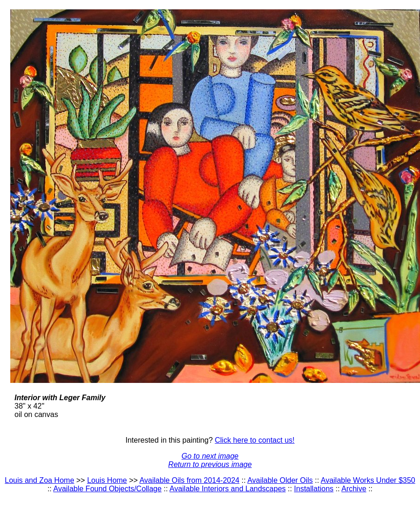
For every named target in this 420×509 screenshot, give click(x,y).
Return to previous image (210, 464)
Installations (314, 489)
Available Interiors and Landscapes (228, 489)
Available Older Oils (280, 480)
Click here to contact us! (255, 440)
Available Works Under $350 (368, 480)
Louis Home (107, 480)
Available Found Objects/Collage (107, 489)
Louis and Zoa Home (39, 480)
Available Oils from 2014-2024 (189, 480)
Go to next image (210, 456)
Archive (354, 489)
